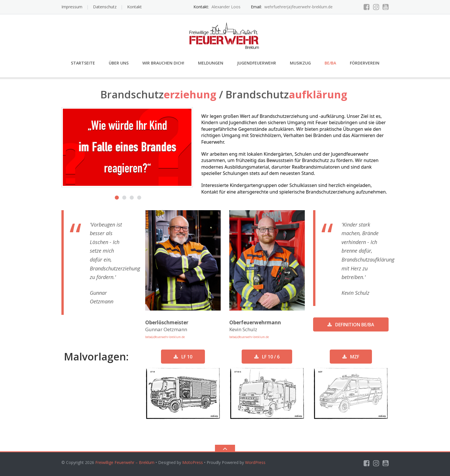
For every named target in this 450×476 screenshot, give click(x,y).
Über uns (119, 63)
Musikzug (300, 63)
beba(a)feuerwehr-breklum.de (165, 337)
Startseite (83, 63)
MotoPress (193, 462)
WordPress (255, 462)
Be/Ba (330, 63)
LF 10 (183, 357)
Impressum (72, 7)
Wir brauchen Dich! (163, 63)
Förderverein (365, 63)
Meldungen (211, 63)
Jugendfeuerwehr (257, 63)
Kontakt (134, 7)
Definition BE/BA (351, 325)
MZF (351, 357)
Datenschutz (105, 7)
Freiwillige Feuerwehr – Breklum (125, 462)
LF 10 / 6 (267, 357)
